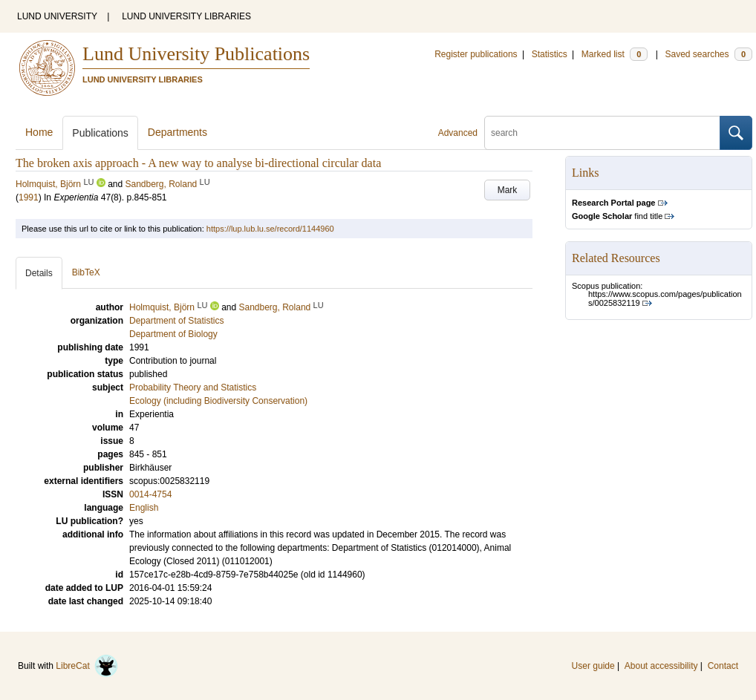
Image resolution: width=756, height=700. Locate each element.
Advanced (458, 133)
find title (617, 216)
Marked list (615, 54)
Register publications (476, 54)
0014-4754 (150, 494)
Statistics (550, 54)
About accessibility (661, 666)
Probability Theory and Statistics (193, 387)
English (144, 508)
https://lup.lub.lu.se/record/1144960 (270, 229)
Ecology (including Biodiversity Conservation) (218, 401)
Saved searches (708, 54)
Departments (177, 132)
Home (39, 132)
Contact (723, 666)
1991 (29, 197)
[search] (602, 133)
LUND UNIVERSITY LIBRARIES (186, 16)
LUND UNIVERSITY (57, 16)
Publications (100, 133)
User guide (593, 666)
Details (39, 273)
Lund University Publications (196, 54)
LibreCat (87, 666)
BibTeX (86, 272)
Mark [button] (508, 190)
